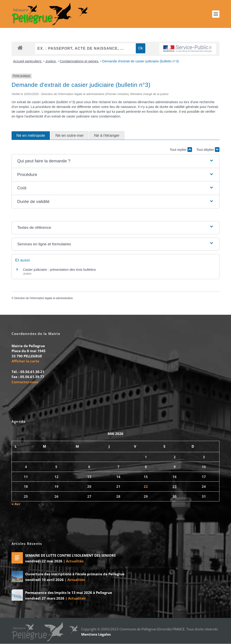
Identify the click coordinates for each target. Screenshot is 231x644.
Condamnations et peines (80, 61)
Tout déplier (208, 150)
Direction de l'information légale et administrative (44, 298)
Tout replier (181, 150)
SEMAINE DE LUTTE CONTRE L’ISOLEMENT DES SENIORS (70, 556)
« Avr (16, 504)
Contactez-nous (25, 382)
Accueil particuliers (28, 61)
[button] (115, 161)
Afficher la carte (25, 361)
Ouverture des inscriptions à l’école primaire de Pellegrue (75, 574)
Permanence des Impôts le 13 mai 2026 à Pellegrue (69, 593)
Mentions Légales (96, 634)
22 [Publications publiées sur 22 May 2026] (146, 487)
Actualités (75, 561)
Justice (51, 61)
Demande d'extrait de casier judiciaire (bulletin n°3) (141, 61)
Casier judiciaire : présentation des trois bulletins (59, 270)
